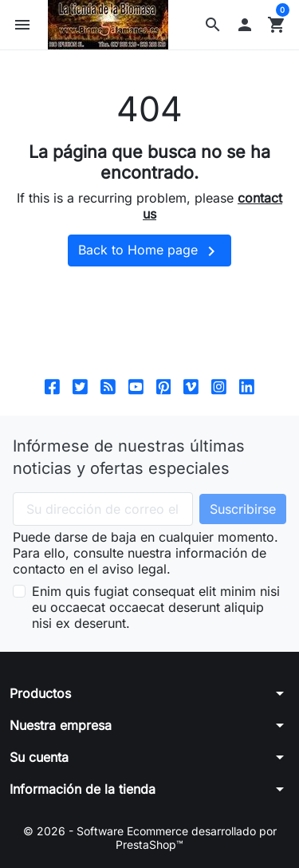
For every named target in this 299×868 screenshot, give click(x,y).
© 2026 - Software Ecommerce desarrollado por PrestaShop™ (150, 838)
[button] (213, 25)
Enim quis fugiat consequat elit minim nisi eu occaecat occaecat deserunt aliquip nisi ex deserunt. (156, 607)
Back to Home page (149, 251)
